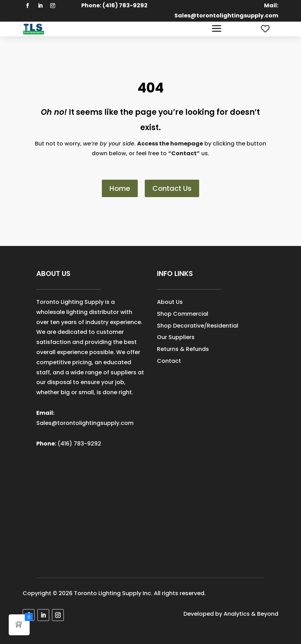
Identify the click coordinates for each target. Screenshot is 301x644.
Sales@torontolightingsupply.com (226, 16)
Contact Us (172, 188)
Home (120, 188)
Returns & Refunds (183, 349)
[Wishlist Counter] (265, 29)
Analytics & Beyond (251, 614)
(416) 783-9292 (79, 444)
